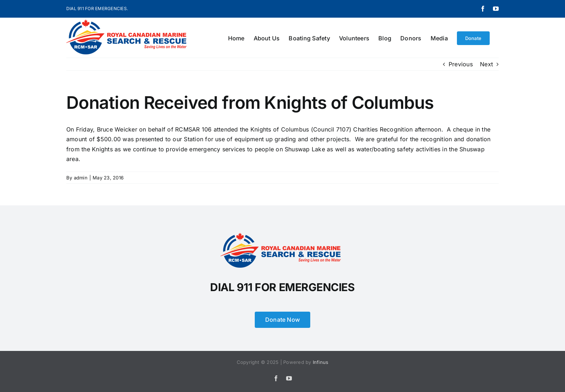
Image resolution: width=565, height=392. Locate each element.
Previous (461, 64)
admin (81, 178)
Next (486, 64)
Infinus (321, 362)
